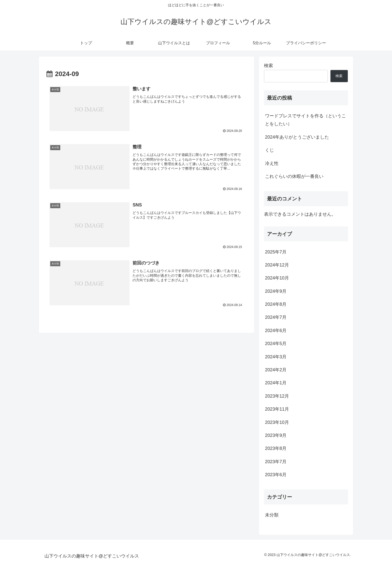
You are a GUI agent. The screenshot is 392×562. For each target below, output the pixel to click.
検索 (268, 66)
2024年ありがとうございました (297, 137)
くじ (269, 150)
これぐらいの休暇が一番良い (294, 176)
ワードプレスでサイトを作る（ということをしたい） (305, 120)
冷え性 (272, 163)
